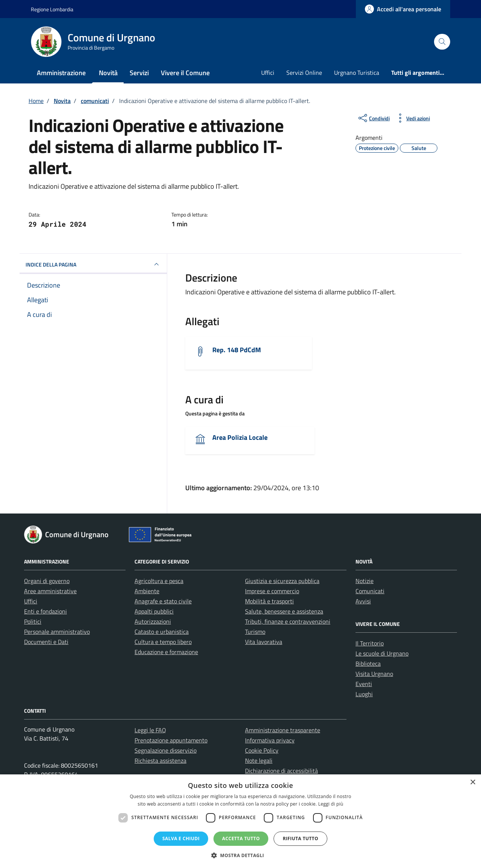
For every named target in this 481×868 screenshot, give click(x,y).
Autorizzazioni (153, 621)
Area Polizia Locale (240, 437)
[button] (240, 855)
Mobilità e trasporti (269, 601)
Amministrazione (61, 73)
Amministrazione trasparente (283, 730)
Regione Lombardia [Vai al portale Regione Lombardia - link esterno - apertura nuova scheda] (52, 9)
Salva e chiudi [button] (181, 838)
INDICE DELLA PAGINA (93, 264)
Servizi (139, 73)
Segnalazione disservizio (166, 750)
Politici (33, 621)
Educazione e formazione (166, 652)
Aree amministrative (50, 591)
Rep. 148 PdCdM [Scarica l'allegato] (237, 350)
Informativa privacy (270, 740)
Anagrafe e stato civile (163, 601)
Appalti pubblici (154, 611)
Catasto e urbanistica (162, 632)
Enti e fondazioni (45, 611)
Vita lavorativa (264, 642)
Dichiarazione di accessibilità (281, 771)
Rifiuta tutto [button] (300, 838)
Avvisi (363, 601)
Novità (108, 73)
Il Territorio (370, 643)
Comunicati (370, 591)
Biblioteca (368, 663)
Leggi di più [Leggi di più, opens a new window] (331, 804)
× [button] (473, 782)
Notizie (365, 581)
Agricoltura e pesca (159, 581)
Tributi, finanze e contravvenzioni (288, 621)
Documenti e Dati (46, 642)
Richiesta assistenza (160, 760)
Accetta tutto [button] (241, 838)
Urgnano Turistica (357, 73)
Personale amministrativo (57, 632)
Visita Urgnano (374, 674)
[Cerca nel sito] (442, 42)
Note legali (259, 760)
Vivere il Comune (185, 73)
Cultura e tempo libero (163, 642)
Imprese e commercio (272, 591)
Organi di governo (47, 581)
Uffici (268, 73)
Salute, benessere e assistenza (284, 611)
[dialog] (240, 821)
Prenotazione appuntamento (171, 740)
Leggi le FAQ (150, 730)
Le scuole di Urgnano (382, 653)
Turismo (255, 632)
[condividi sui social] (373, 118)
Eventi (364, 684)
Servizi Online (304, 73)
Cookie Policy (262, 750)
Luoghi (364, 694)
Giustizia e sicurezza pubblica (282, 581)
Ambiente (147, 591)
